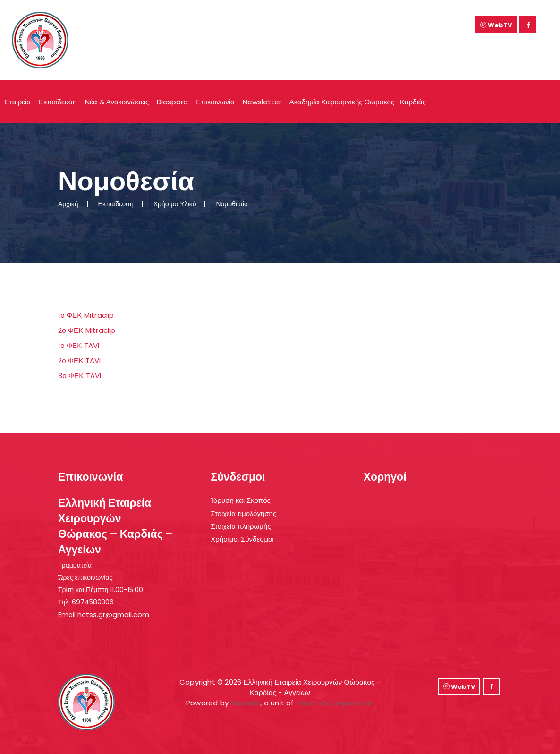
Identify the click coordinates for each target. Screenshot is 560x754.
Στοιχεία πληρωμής (241, 526)
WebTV (496, 25)
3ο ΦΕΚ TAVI (80, 376)
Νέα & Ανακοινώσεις (117, 102)
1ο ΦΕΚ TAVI (79, 345)
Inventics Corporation (335, 703)
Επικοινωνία (215, 102)
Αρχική (68, 204)
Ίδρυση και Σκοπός (240, 500)
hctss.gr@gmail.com (113, 614)
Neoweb (245, 703)
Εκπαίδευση (58, 102)
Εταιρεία (18, 102)
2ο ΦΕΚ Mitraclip (87, 330)
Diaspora (172, 102)
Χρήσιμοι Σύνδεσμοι (242, 539)
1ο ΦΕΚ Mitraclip (86, 315)
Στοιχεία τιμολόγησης (243, 513)
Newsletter (262, 102)
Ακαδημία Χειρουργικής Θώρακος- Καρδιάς (358, 102)
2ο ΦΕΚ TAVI (80, 360)
